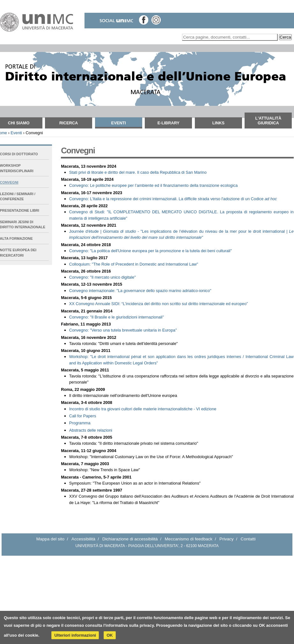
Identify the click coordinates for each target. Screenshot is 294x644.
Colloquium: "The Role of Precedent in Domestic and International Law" (134, 264)
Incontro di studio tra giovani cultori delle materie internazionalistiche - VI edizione (143, 409)
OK (110, 635)
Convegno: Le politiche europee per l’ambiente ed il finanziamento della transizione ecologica (154, 185)
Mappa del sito (50, 539)
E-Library (169, 123)
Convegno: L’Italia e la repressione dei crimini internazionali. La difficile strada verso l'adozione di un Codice (173, 199)
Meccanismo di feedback (189, 539)
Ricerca (69, 123)
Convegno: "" (117, 317)
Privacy (227, 539)
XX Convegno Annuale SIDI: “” (159, 304)
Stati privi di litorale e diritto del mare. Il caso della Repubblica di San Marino (138, 172)
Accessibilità (83, 539)
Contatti (248, 539)
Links (218, 123)
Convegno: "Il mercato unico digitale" (103, 277)
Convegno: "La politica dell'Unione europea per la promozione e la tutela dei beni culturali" (151, 251)
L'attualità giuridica (268, 121)
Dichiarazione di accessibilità (130, 539)
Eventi (119, 123)
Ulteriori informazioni (75, 635)
